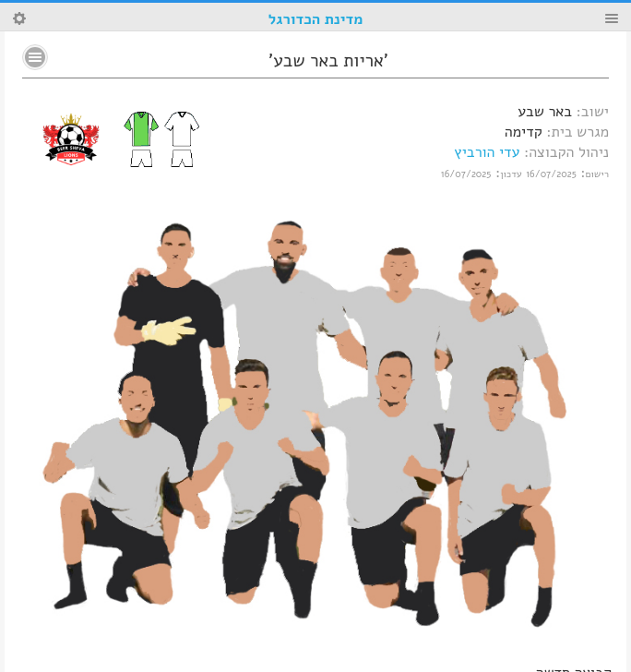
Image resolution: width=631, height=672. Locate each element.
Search (19, 18)
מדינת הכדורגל (315, 19)
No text (35, 57)
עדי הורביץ (487, 152)
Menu (612, 18)
